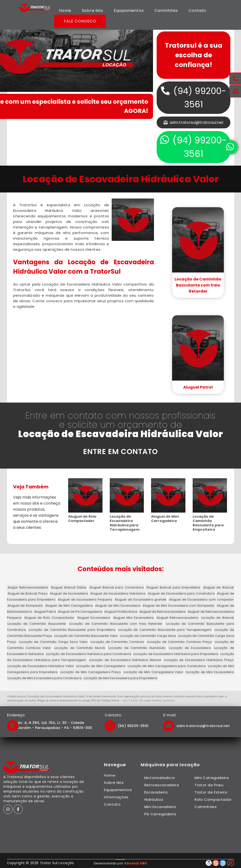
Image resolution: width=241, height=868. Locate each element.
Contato (197, 11)
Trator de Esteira (211, 792)
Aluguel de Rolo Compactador (82, 519)
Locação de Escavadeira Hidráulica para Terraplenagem (125, 523)
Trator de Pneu (209, 785)
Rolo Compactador (213, 799)
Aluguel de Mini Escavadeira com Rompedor (179, 606)
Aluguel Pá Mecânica (121, 612)
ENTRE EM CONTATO (120, 452)
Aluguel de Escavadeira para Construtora (181, 593)
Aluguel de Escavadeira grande (140, 600)
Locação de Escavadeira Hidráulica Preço (199, 660)
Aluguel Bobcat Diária (69, 587)
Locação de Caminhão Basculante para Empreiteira (208, 523)
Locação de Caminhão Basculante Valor (86, 636)
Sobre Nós (93, 11)
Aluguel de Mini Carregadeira (165, 519)
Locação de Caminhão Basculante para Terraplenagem (165, 630)
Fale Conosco (80, 21)
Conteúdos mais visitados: (121, 569)
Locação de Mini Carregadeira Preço (91, 672)
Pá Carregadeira (160, 814)
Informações (116, 797)
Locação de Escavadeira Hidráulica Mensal (125, 660)
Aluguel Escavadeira (94, 618)
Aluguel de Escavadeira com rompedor (201, 600)
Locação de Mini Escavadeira (210, 672)
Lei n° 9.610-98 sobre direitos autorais (149, 700)
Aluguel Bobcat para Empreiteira (173, 587)
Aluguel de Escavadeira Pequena (85, 600)
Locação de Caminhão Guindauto (137, 648)
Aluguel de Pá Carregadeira (80, 612)
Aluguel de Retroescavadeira (162, 612)
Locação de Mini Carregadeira (101, 666)
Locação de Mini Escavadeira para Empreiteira (120, 678)
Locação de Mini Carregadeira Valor (153, 672)
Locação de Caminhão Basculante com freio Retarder (198, 285)
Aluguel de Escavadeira (69, 593)
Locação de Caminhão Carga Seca (148, 636)
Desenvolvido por (120, 863)
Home (65, 11)
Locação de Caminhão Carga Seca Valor (53, 642)
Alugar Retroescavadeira (28, 587)
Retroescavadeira (162, 785)
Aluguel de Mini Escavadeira (118, 606)
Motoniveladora (159, 778)
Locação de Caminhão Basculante (37, 624)
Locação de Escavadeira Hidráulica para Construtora (89, 654)
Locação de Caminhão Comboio (117, 642)
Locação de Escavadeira (190, 648)
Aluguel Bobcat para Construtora (116, 587)
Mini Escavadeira (160, 807)
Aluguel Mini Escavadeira (133, 618)
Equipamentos (129, 11)
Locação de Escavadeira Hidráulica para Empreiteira (176, 654)
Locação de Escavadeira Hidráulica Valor (41, 666)
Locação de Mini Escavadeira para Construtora (45, 678)
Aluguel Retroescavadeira (177, 618)
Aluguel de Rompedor (25, 606)
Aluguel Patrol (198, 387)
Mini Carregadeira (212, 778)
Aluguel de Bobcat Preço (28, 593)
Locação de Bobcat (217, 618)
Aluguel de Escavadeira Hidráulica (118, 593)
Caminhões (166, 11)
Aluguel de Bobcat (218, 587)
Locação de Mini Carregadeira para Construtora (167, 666)
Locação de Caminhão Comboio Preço (179, 642)
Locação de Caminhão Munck (80, 648)
